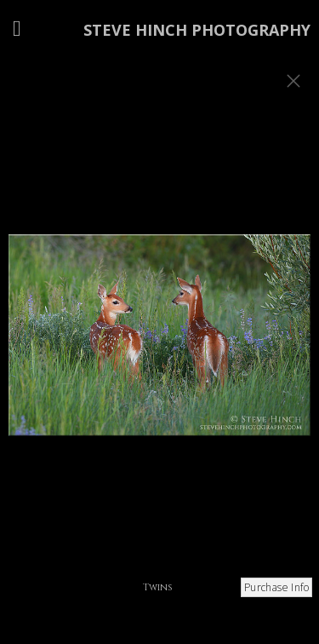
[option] (159, 343)
